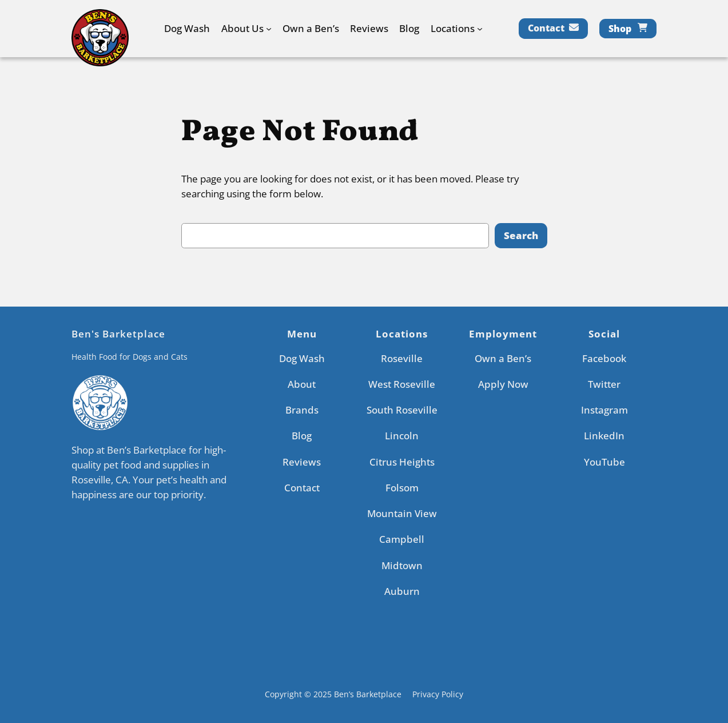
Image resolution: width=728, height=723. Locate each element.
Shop (620, 29)
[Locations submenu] (480, 29)
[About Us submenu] (269, 29)
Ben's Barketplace (118, 334)
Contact (546, 28)
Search (521, 235)
